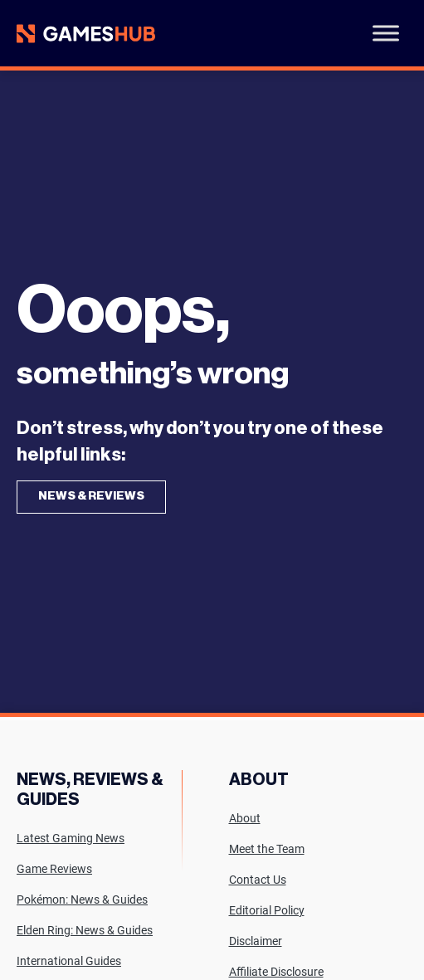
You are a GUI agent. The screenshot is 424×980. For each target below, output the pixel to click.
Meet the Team (267, 849)
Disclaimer (256, 941)
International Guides (69, 961)
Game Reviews (54, 869)
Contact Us (258, 880)
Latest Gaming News (71, 838)
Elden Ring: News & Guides (85, 930)
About (245, 818)
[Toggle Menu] (386, 33)
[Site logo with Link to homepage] (86, 34)
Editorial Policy (267, 910)
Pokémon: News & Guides (82, 900)
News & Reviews (91, 496)
